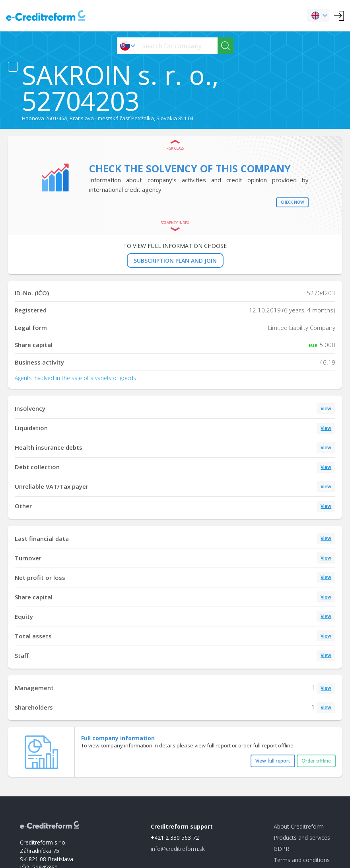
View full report (273, 761)
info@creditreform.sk (178, 849)
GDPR (281, 849)
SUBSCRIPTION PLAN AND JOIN (175, 260)
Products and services (302, 838)
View (326, 409)
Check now (292, 202)
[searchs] (178, 46)
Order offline (316, 761)
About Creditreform (299, 826)
